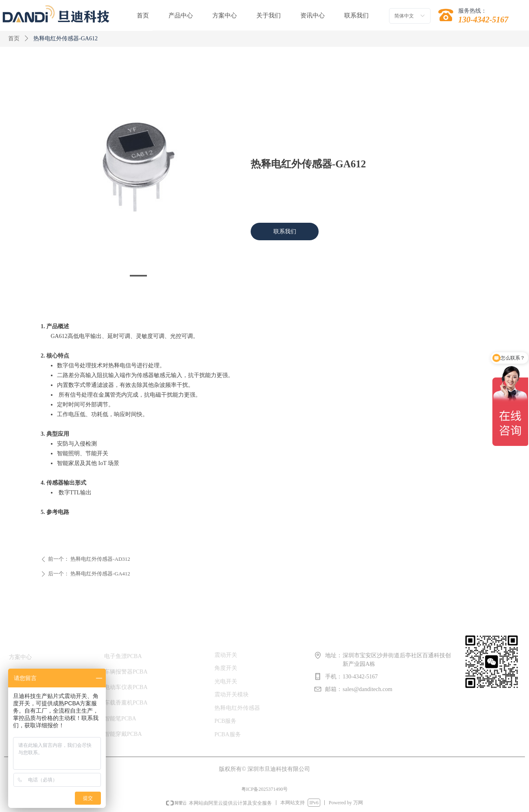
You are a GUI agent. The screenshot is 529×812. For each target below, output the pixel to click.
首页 (14, 38)
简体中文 (404, 16)
